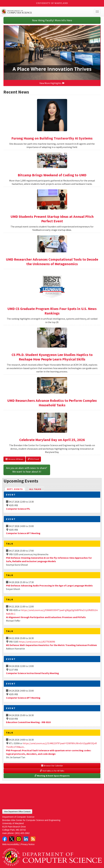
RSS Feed (33, 459)
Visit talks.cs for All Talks (52, 771)
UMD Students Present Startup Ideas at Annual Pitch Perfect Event (52, 219)
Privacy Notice (28, 844)
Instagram (19, 839)
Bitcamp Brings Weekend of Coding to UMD (52, 175)
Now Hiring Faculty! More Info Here (52, 20)
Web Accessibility (11, 844)
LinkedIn (26, 839)
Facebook (5, 839)
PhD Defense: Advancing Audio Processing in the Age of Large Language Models (49, 586)
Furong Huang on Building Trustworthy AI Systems (52, 138)
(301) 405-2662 (22, 833)
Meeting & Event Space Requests (52, 776)
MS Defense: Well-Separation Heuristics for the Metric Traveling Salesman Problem (51, 645)
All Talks (35, 489)
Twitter (12, 839)
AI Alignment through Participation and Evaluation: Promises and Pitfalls (46, 617)
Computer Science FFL (18, 509)
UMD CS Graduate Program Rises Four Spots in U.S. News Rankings (52, 311)
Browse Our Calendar (52, 766)
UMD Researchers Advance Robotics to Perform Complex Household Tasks (52, 403)
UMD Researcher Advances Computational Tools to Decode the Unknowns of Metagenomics (52, 262)
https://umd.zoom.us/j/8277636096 (37, 642)
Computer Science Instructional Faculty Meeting (32, 673)
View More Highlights (52, 83)
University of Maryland (52, 3)
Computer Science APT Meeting (23, 533)
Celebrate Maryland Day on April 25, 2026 (52, 440)
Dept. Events (16, 489)
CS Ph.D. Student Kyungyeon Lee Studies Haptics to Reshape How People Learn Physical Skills (52, 357)
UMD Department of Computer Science (42, 12)
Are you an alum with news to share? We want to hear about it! (27, 470)
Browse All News (14, 459)
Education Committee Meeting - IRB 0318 (28, 722)
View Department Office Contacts (17, 812)
